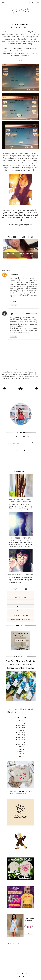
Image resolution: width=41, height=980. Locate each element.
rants (31, 225)
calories (13, 225)
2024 (20, 725)
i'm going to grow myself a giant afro (21, 574)
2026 (20, 721)
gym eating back (22, 225)
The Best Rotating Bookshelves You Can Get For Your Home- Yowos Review (20, 500)
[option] (20, 249)
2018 (20, 740)
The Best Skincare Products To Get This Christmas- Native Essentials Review (21, 664)
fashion (21, 602)
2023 (20, 728)
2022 (20, 730)
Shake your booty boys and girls (20, 538)
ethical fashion (21, 615)
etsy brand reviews (21, 620)
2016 (20, 744)
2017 (20, 742)
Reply (14, 305)
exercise (17, 225)
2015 (20, 747)
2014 (20, 749)
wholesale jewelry (14, 944)
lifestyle (21, 593)
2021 (20, 732)
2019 (20, 737)
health (21, 611)
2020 (20, 735)
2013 (20, 751)
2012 (20, 754)
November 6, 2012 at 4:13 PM (32, 274)
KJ (12, 314)
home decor (21, 597)
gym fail (28, 225)
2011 (20, 756)
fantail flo (18, 973)
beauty (21, 606)
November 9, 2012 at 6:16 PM (32, 314)
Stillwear (13, 301)
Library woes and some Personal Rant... (21, 253)
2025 (20, 723)
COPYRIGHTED (20, 976)
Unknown (14, 275)
